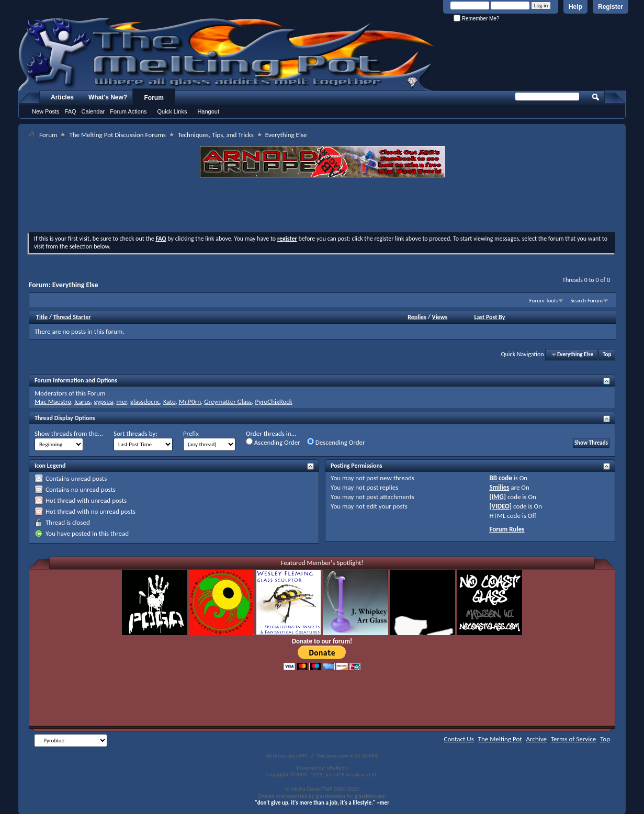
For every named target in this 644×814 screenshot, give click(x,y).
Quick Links (172, 111)
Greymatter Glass (228, 402)
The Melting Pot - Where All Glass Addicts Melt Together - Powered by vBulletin (227, 54)
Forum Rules (507, 529)
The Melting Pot (500, 739)
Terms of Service (573, 739)
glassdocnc (145, 402)
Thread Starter (72, 317)
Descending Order (336, 442)
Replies (417, 317)
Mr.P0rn (190, 402)
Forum (154, 98)
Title (42, 317)
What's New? (108, 97)
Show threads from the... (69, 433)
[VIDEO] (500, 506)
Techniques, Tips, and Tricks (216, 135)
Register (611, 7)
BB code (500, 478)
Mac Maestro (53, 402)
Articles (62, 97)
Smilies (499, 487)
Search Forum (587, 301)
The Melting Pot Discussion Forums (117, 135)
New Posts (46, 111)
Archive (536, 739)
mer (121, 402)
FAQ (71, 111)
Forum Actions (128, 111)
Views (440, 317)
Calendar (93, 111)
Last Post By (489, 317)
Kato (170, 402)
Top (607, 354)
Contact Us (459, 739)
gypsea (104, 402)
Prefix (191, 433)
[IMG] (498, 497)
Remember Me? (476, 19)
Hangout (208, 111)
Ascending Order (273, 442)
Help (575, 7)
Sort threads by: (135, 433)
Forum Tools (544, 301)
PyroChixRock (273, 402)
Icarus (82, 402)
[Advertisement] (322, 206)
